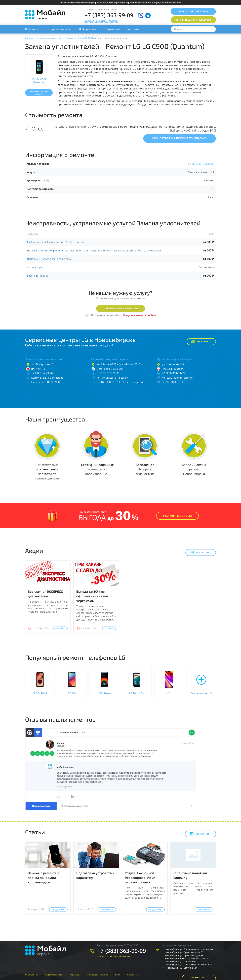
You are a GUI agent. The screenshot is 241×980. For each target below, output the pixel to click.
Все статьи (199, 834)
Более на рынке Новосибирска (194, 469)
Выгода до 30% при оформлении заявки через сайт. (92, 596)
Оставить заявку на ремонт (121, 308)
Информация (88, 29)
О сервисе (32, 29)
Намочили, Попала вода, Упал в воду (49, 259)
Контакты (133, 29)
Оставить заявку (193, 20)
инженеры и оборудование (97, 469)
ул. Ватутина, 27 (173, 364)
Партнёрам (112, 29)
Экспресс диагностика (145, 469)
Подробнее (61, 628)
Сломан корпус (36, 267)
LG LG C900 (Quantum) (201, 164)
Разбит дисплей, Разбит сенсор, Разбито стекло (55, 242)
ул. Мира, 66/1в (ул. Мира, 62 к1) (119, 364)
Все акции (199, 552)
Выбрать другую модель (39, 93)
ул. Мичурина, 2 (43, 364)
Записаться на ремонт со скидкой (180, 138)
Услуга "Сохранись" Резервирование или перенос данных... (141, 877)
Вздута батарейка (38, 276)
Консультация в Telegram (47, 378)
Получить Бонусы (177, 516)
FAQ (118, 974)
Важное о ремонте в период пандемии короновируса (44, 877)
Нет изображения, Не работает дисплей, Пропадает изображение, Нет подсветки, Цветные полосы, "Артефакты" (95, 251)
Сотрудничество (98, 974)
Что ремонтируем (59, 29)
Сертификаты (54, 974)
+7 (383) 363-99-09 (109, 15)
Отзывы (75, 974)
